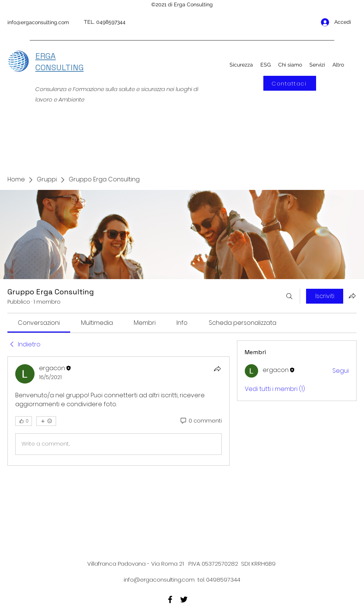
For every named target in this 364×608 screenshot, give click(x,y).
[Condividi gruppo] (352, 296)
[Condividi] (217, 369)
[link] (39, 323)
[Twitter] (184, 599)
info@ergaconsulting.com (38, 22)
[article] (118, 411)
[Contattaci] (290, 83)
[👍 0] (24, 421)
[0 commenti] (201, 421)
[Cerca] (289, 296)
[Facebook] (170, 599)
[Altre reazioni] (46, 421)
